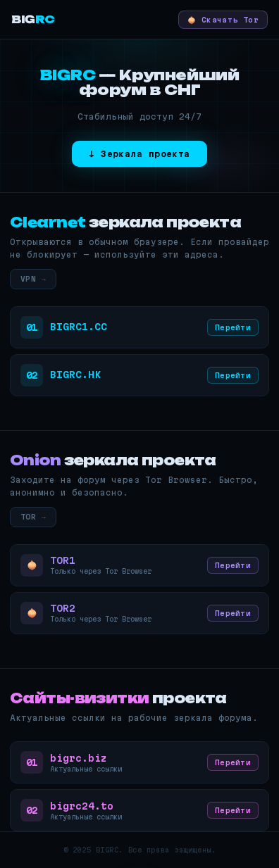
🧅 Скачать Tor (223, 20)
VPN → (33, 279)
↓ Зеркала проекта (139, 154)
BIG (33, 19)
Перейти (233, 327)
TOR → (33, 517)
